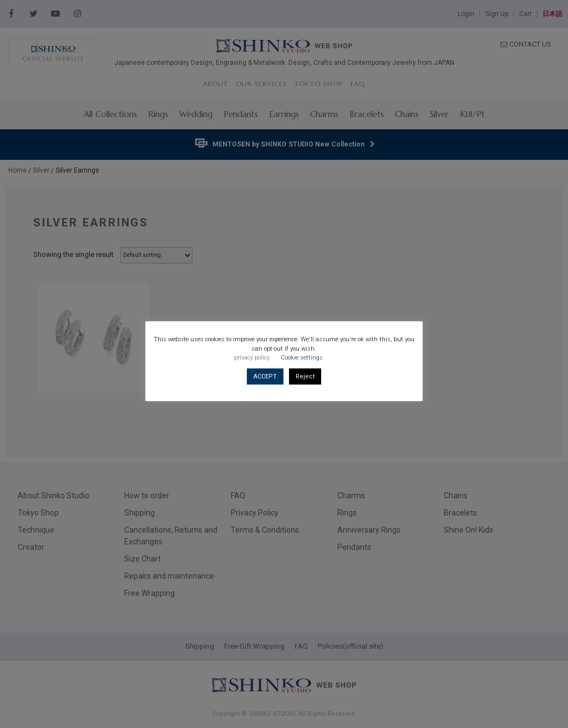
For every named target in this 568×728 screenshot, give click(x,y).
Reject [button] (305, 376)
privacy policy (252, 358)
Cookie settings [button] (302, 358)
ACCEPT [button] (265, 376)
